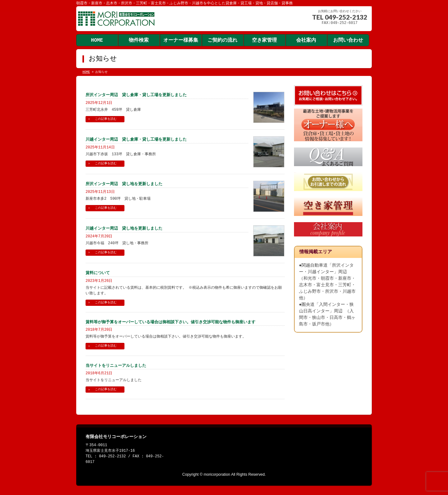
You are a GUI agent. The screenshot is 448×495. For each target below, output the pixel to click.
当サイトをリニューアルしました (116, 365)
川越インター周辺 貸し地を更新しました (124, 228)
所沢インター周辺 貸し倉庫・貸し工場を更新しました (136, 95)
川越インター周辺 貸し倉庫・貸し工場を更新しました (136, 139)
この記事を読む (106, 119)
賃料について (98, 273)
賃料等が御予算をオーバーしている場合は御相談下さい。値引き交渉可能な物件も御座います (170, 322)
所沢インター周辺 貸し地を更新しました (124, 184)
